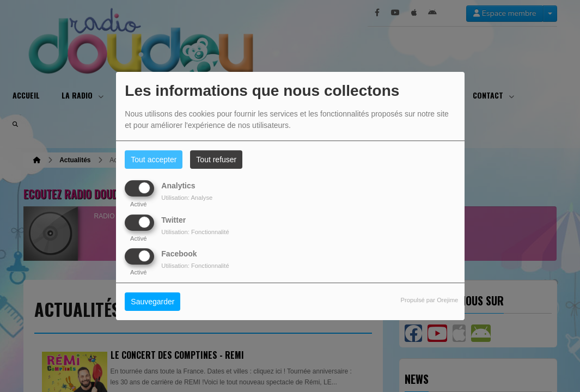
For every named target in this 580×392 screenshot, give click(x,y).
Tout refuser (216, 160)
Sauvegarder (152, 302)
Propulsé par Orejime (430, 300)
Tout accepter (154, 160)
